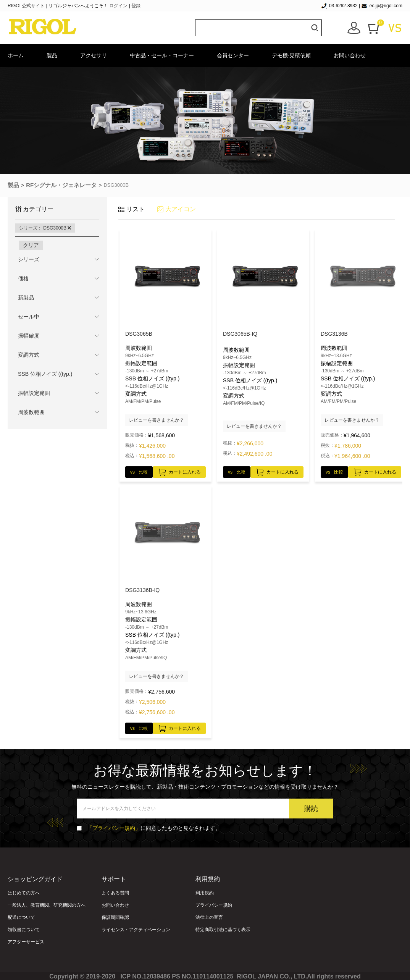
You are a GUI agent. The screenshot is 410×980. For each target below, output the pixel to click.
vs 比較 (139, 472)
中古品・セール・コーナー (162, 55)
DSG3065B (139, 334)
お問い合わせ (350, 55)
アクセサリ (94, 55)
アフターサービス (26, 942)
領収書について (24, 930)
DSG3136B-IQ (142, 590)
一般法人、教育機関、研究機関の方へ (47, 905)
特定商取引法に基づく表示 (223, 930)
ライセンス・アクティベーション (136, 930)
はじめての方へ (24, 893)
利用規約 (205, 893)
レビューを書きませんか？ (157, 420)
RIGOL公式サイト (27, 6)
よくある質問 (115, 893)
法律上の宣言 (209, 917)
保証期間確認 (115, 917)
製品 (52, 55)
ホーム (16, 55)
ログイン (118, 6)
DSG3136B (334, 334)
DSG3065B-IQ (240, 334)
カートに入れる (179, 471)
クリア (31, 245)
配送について (21, 917)
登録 (136, 6)
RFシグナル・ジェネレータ (61, 185)
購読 (311, 809)
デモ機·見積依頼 (291, 55)
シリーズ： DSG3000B (45, 228)
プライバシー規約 (214, 905)
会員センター (233, 55)
